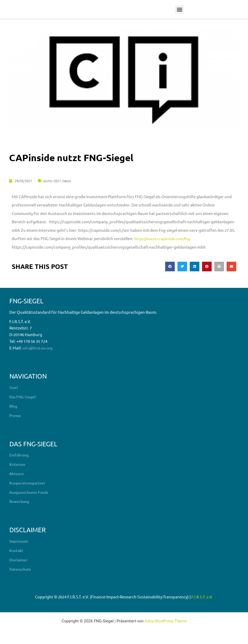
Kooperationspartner (29, 482)
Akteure (17, 473)
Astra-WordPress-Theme (166, 621)
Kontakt (17, 550)
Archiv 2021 (52, 180)
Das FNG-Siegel (24, 396)
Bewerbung (20, 501)
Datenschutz (21, 568)
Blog (14, 406)
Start (14, 387)
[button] (179, 9)
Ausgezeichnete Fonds (31, 492)
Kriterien (18, 464)
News (67, 180)
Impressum (20, 540)
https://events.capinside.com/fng (165, 238)
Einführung (20, 455)
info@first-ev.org (39, 348)
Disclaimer (19, 559)
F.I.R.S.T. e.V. (202, 596)
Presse (16, 415)
